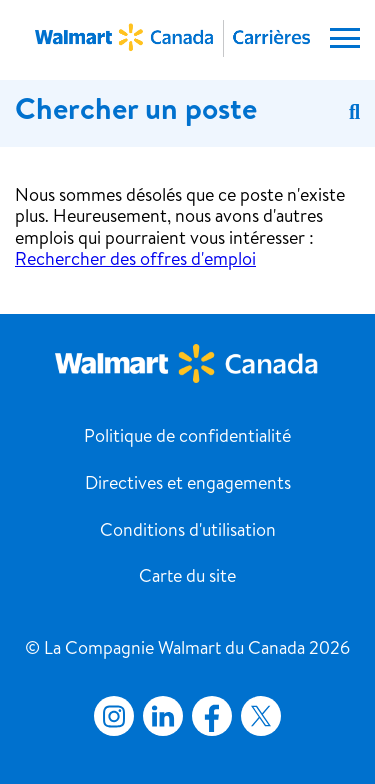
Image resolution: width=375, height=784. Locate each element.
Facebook (208, 716)
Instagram (114, 716)
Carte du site (187, 578)
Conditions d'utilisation (188, 532)
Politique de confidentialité (187, 438)
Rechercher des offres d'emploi (135, 261)
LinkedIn (163, 716)
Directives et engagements (188, 485)
